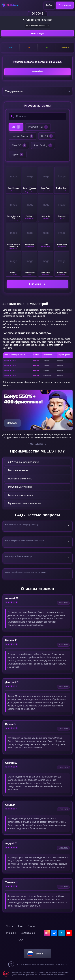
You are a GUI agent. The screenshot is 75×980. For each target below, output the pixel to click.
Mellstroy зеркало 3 (10, 371)
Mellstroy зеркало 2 (10, 366)
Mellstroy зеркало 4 (10, 376)
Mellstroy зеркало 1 (10, 360)
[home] (12, 5)
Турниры (11, 933)
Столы (31, 926)
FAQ (20, 940)
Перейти (37, 72)
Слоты (9, 926)
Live (20, 926)
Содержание (28, 933)
